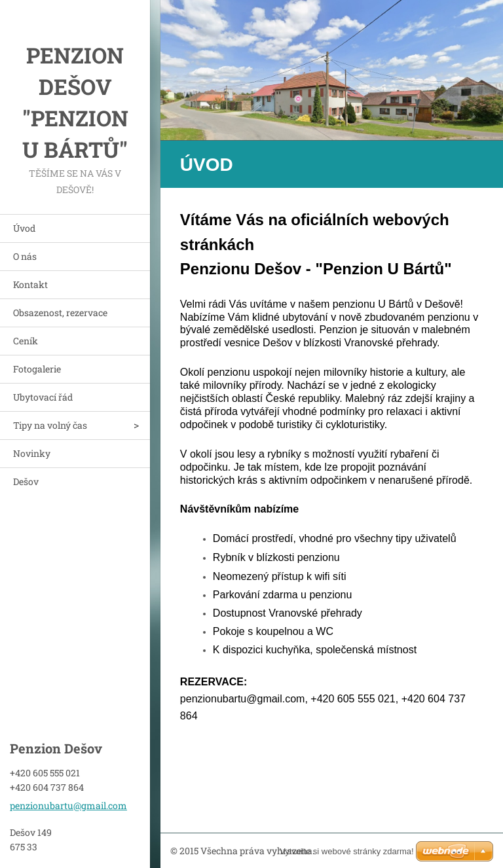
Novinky (32, 453)
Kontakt (30, 284)
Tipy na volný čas (50, 425)
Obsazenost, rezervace (60, 313)
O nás (25, 256)
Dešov (26, 481)
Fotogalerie (37, 369)
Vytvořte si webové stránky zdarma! (347, 851)
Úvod (24, 228)
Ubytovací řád (43, 397)
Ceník (26, 341)
